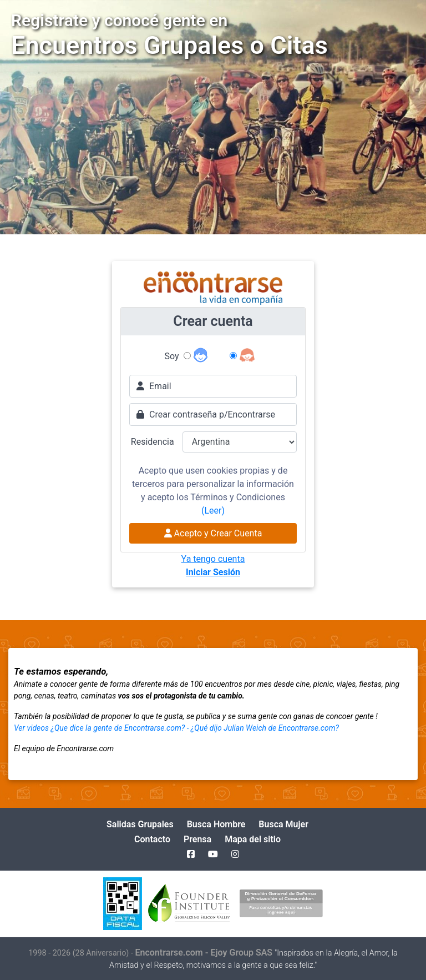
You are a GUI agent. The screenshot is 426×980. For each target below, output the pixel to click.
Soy (172, 356)
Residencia (153, 442)
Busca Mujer (283, 824)
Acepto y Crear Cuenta (213, 533)
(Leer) (213, 511)
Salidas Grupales (140, 824)
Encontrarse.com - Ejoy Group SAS (205, 953)
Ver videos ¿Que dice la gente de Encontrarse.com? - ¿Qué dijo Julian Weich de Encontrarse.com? (176, 728)
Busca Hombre (216, 824)
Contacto (152, 839)
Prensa (197, 839)
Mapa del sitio (253, 839)
